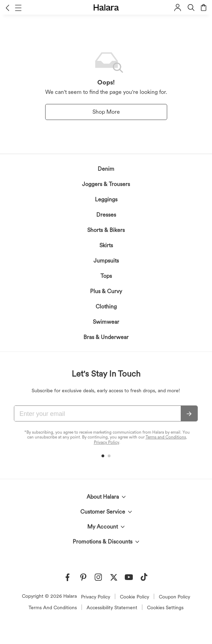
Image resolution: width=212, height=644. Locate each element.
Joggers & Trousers (106, 184)
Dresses (106, 215)
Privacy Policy (107, 442)
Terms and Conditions (166, 437)
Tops (106, 276)
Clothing (106, 307)
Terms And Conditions (53, 607)
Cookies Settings (165, 607)
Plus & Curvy (106, 291)
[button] (7, 8)
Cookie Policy (134, 597)
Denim (106, 169)
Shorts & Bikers (106, 230)
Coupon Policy (174, 597)
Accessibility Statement (112, 607)
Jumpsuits (106, 261)
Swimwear (106, 322)
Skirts (106, 245)
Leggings (106, 199)
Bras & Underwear (106, 337)
